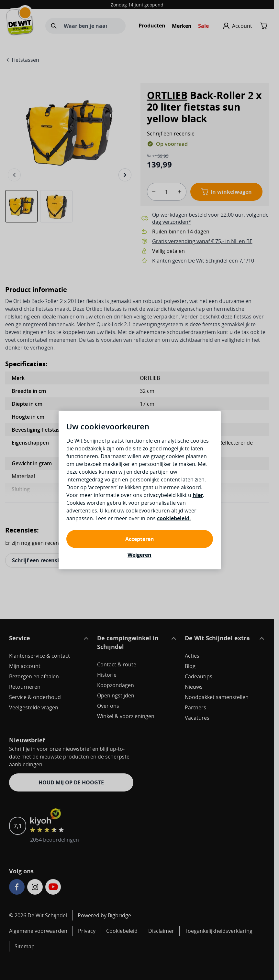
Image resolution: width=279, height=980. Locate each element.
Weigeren (139, 555)
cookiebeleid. (174, 518)
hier (198, 495)
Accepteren (140, 539)
